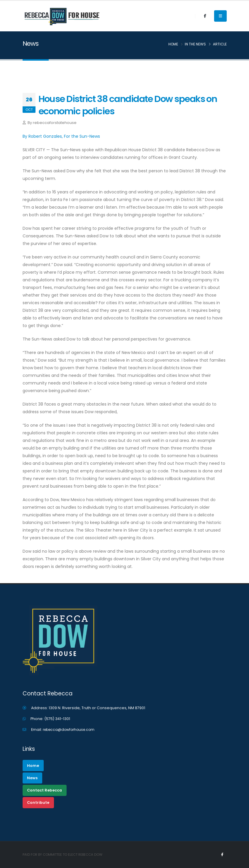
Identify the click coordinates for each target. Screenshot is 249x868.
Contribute (38, 803)
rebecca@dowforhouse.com (71, 730)
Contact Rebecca (44, 790)
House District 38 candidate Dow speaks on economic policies (128, 105)
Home (33, 766)
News (32, 778)
